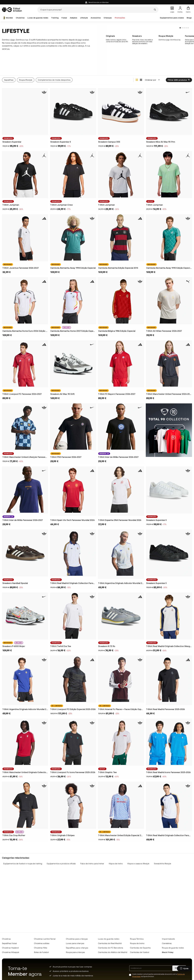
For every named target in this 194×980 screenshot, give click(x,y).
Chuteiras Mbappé (11, 952)
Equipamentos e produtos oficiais (61, 853)
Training (55, 18)
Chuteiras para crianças (77, 939)
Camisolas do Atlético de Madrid (113, 952)
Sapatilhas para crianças (77, 948)
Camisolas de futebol (140, 952)
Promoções (120, 18)
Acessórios (96, 18)
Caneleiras (167, 943)
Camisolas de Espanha (140, 948)
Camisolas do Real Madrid (110, 943)
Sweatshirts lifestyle (163, 853)
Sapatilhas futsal (9, 943)
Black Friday (168, 952)
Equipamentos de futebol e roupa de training (23, 853)
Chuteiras (20, 18)
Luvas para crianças (75, 943)
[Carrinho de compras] (188, 10)
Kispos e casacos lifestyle (138, 853)
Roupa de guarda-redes (173, 948)
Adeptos (74, 18)
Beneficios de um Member (97, 2)
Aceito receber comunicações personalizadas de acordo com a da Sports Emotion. (158, 975)
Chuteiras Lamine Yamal (45, 939)
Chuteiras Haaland (10, 948)
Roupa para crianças (75, 952)
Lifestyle (84, 18)
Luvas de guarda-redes (38, 18)
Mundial (8, 18)
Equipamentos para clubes (172, 18)
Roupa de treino (137, 943)
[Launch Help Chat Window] (184, 969)
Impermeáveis (168, 939)
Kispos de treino (116, 853)
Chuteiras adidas (42, 943)
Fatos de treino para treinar (92, 853)
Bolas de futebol (41, 952)
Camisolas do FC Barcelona (110, 948)
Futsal (64, 18)
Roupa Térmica (137, 939)
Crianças (108, 18)
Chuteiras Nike (41, 948)
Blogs (189, 18)
